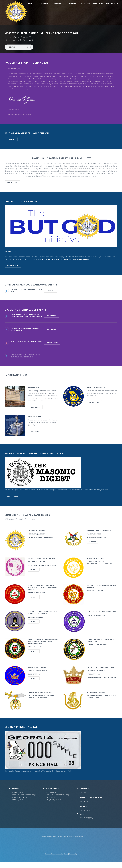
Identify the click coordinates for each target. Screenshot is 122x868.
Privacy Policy (59, 854)
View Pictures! (12, 182)
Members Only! (112, 4)
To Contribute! (13, 266)
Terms (66, 854)
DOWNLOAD (11, 139)
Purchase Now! (52, 343)
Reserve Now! (35, 407)
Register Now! (52, 316)
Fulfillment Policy (50, 854)
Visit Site (93, 542)
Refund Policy (73, 854)
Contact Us (98, 4)
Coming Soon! (36, 431)
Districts (57, 4)
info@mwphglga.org (87, 818)
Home (30, 4)
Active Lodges (70, 4)
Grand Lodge (43, 4)
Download (51, 291)
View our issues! (13, 496)
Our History (85, 4)
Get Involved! (94, 402)
